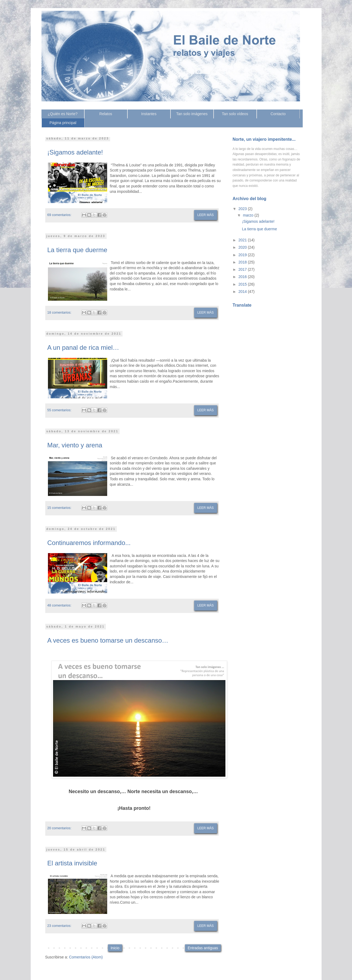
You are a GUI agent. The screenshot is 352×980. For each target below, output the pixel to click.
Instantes (149, 114)
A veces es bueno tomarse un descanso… (108, 640)
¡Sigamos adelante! (75, 152)
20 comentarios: (60, 828)
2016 (243, 277)
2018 (243, 262)
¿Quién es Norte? (63, 114)
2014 (243, 292)
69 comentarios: (60, 215)
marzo (249, 215)
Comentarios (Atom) (86, 957)
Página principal (63, 123)
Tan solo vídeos (235, 114)
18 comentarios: (60, 313)
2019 (243, 255)
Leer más (206, 215)
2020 (243, 247)
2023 (243, 209)
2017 (243, 269)
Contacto (278, 114)
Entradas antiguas (203, 948)
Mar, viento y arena (75, 445)
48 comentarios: (60, 605)
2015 (243, 284)
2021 (243, 240)
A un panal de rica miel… (83, 347)
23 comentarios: (60, 926)
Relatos (106, 114)
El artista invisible (72, 863)
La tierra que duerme (77, 250)
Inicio (115, 948)
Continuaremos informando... (89, 543)
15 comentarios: (60, 508)
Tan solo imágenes (192, 114)
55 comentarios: (60, 410)
